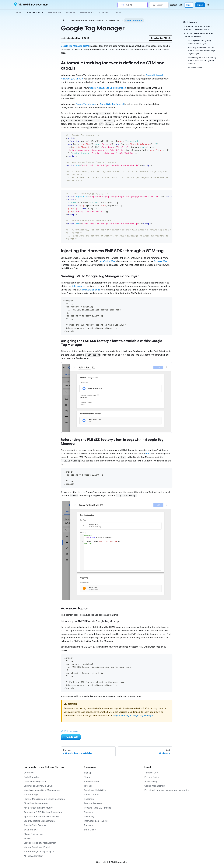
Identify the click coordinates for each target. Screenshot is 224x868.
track (148, 454)
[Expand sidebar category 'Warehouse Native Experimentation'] (48, 103)
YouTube (88, 786)
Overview (29, 773)
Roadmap (70, 12)
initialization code (91, 290)
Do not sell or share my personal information (167, 790)
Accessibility (151, 781)
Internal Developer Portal (37, 847)
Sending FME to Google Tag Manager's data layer (200, 42)
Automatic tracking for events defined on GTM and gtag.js (198, 28)
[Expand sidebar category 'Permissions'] (48, 380)
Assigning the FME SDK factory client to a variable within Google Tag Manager (201, 51)
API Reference (54, 12)
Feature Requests (93, 803)
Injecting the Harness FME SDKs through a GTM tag (199, 35)
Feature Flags (31, 795)
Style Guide (90, 830)
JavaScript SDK (107, 261)
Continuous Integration (35, 781)
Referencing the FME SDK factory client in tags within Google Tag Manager (202, 61)
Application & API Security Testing (41, 817)
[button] (32, 450)
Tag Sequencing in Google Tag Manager (133, 716)
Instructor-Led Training (96, 821)
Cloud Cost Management (36, 803)
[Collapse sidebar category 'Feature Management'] (48, 63)
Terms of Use (151, 773)
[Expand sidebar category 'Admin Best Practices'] (48, 430)
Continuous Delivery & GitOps (39, 786)
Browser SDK (160, 261)
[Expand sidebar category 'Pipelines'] (48, 387)
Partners (88, 825)
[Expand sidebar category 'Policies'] (48, 393)
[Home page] (64, 20)
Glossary (117, 12)
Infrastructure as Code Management (42, 790)
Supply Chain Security (35, 825)
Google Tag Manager (86, 104)
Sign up (88, 773)
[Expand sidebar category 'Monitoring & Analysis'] (48, 69)
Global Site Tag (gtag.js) (112, 104)
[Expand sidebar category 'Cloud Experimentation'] (48, 96)
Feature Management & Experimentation (44, 799)
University (103, 12)
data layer (77, 286)
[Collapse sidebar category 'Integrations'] (48, 156)
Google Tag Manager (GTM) (75, 46)
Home (19, 12)
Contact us (176, 5)
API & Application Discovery (38, 808)
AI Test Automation (33, 856)
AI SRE (27, 838)
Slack (87, 777)
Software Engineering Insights (39, 852)
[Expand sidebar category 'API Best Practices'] (48, 436)
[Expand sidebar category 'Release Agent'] (48, 111)
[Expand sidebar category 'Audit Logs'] (48, 131)
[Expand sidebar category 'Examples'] (48, 162)
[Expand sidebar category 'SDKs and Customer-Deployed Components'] (48, 49)
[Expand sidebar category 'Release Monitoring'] (48, 89)
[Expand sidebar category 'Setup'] (48, 76)
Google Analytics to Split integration (108, 88)
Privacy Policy (152, 777)
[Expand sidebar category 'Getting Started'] (48, 41)
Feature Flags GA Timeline (98, 808)
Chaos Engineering (33, 834)
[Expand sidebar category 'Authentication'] (48, 137)
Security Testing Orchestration (39, 821)
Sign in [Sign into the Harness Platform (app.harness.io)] (189, 5)
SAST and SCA (31, 830)
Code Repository (32, 777)
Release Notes (87, 12)
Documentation (35, 12)
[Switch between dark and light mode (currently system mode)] (208, 5)
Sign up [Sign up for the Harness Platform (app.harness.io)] (200, 5)
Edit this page (70, 731)
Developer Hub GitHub (96, 790)
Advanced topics (195, 68)
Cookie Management (155, 786)
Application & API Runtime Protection (43, 812)
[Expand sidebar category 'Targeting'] (48, 83)
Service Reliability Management (40, 843)
